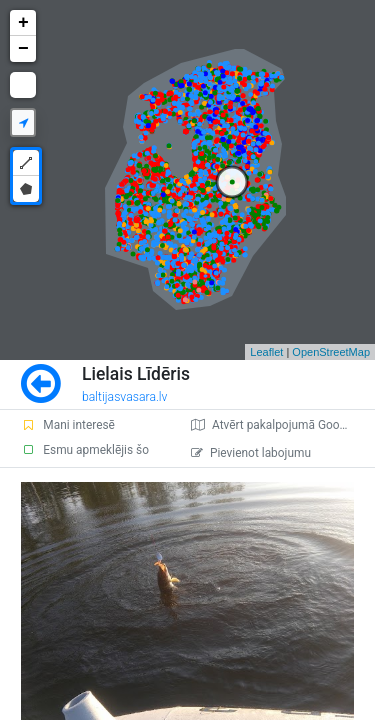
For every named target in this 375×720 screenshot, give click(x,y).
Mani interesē (68, 425)
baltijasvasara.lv (125, 397)
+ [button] (23, 23)
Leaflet (266, 352)
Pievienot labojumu (251, 453)
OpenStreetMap (331, 352)
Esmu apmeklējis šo (85, 450)
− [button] (23, 49)
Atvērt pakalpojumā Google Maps (283, 425)
